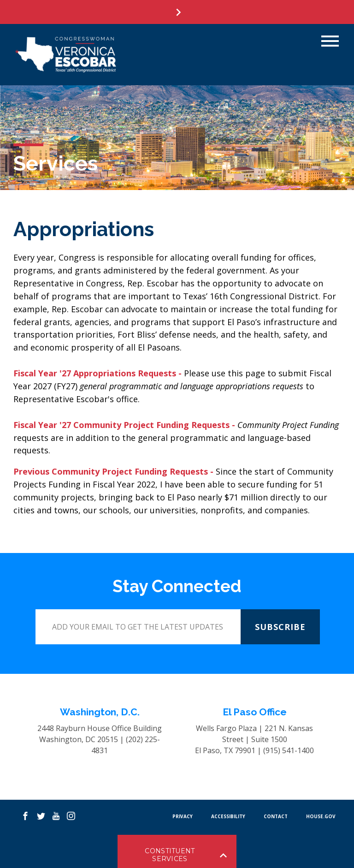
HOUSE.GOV (321, 816)
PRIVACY (183, 816)
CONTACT (276, 816)
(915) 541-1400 (289, 750)
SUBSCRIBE (280, 627)
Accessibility (228, 816)
